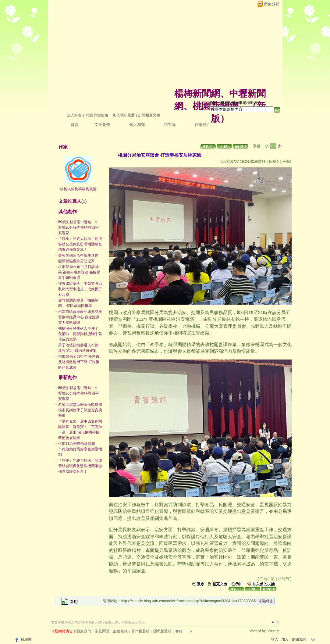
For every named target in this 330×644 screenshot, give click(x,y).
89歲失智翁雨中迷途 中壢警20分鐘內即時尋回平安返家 (78, 227)
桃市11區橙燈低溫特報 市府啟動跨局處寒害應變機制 (80, 449)
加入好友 (74, 115)
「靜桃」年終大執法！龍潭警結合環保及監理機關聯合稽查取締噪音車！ (80, 244)
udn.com (273, 631)
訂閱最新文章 (149, 115)
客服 (179, 631)
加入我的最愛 (124, 115)
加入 (285, 639)
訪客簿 (170, 125)
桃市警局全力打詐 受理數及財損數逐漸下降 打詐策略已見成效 (79, 362)
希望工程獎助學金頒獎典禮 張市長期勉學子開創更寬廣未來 (82, 410)
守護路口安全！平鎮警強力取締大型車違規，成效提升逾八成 (80, 289)
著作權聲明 (140, 631)
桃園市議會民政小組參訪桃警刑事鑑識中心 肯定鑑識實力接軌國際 (80, 317)
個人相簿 (137, 125)
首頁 (75, 125)
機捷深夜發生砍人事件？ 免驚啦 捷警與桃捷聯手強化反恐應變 (80, 334)
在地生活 (267, 579)
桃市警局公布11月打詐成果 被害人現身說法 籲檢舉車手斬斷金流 (79, 272)
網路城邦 (271, 4)
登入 (275, 639)
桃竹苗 (284, 579)
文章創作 (102, 125)
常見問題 (102, 631)
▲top (275, 622)
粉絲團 (26, 639)
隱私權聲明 (162, 631)
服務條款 (120, 631)
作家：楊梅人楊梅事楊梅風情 (233, 103)
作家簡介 (203, 125)
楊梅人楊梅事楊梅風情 (78, 189)
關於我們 (84, 631)
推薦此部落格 (97, 115)
